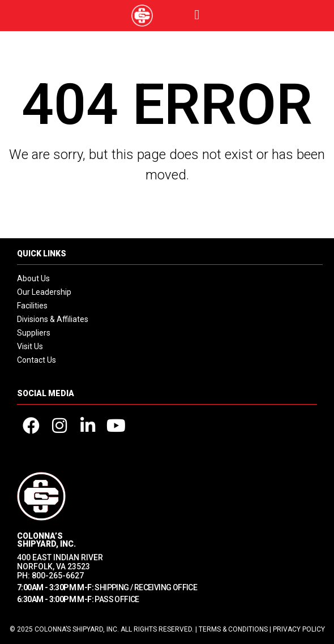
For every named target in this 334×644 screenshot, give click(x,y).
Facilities (32, 306)
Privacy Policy (299, 629)
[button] (197, 15)
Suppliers (34, 333)
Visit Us (30, 346)
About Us (33, 278)
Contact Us (37, 360)
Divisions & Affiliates (53, 319)
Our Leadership (44, 292)
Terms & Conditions (233, 629)
